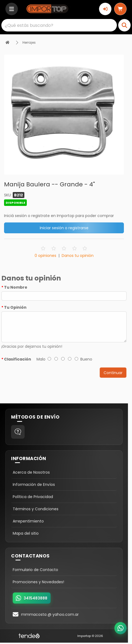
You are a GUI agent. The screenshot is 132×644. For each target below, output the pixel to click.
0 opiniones (45, 256)
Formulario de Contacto (35, 570)
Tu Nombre (16, 287)
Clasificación (18, 359)
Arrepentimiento (28, 521)
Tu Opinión (15, 307)
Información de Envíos (34, 484)
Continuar (113, 373)
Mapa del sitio (26, 533)
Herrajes (29, 42)
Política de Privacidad (33, 497)
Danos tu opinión (78, 256)
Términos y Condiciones (36, 509)
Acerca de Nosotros (31, 472)
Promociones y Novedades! (38, 582)
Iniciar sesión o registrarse (64, 228)
